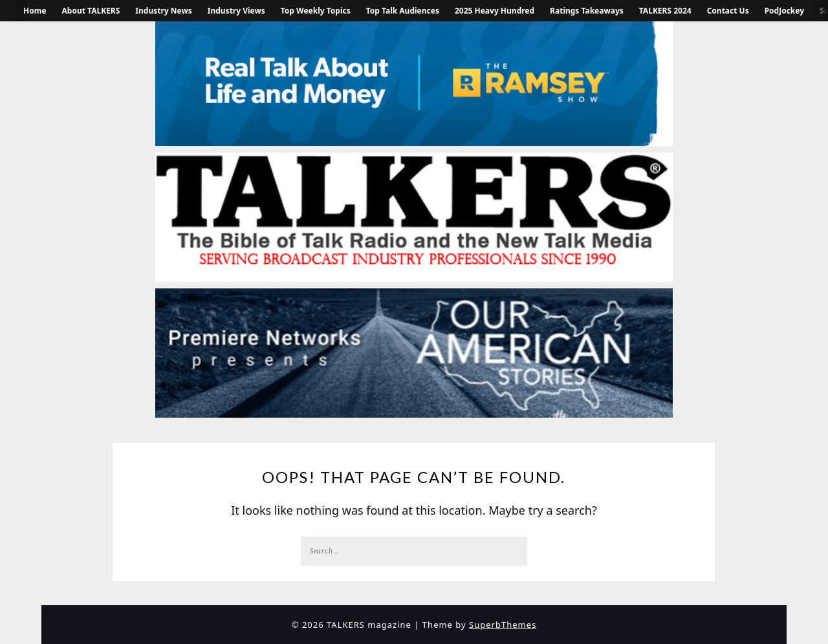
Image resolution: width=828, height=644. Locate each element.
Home (35, 11)
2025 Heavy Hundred (495, 11)
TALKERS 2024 (665, 11)
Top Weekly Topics (316, 11)
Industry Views (236, 11)
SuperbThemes (503, 625)
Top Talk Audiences (403, 11)
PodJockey (784, 11)
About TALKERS (91, 11)
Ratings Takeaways (587, 11)
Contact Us (728, 11)
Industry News (163, 11)
